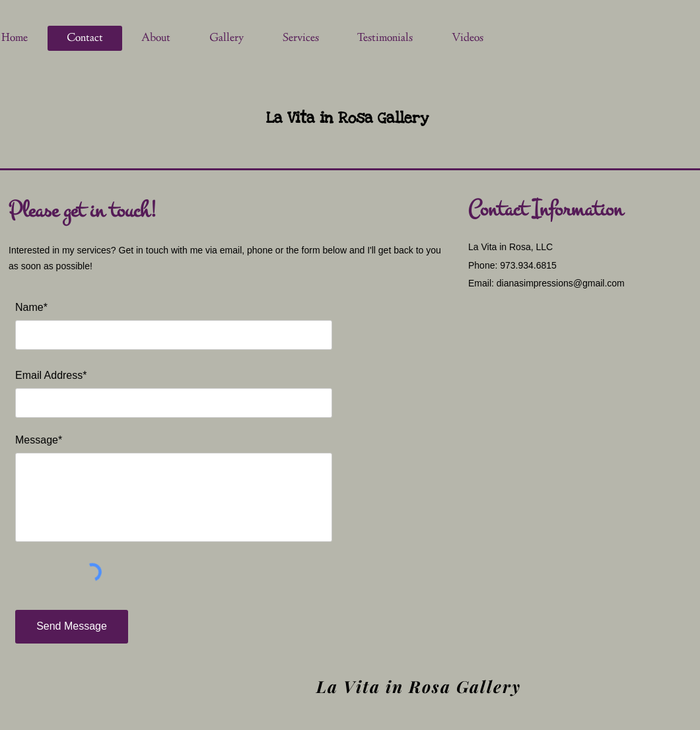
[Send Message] (72, 627)
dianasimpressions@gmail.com (561, 283)
